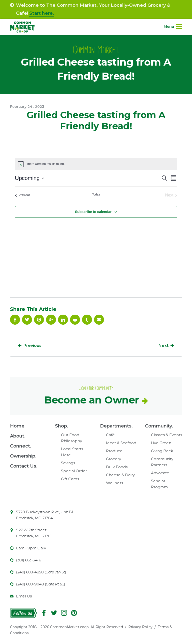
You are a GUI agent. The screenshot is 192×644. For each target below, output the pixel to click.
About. (18, 436)
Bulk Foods (117, 467)
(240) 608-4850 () (41, 572)
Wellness (114, 483)
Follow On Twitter (27, 320)
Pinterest (39, 320)
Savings (68, 463)
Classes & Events (166, 435)
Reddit (75, 320)
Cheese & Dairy (120, 475)
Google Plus (51, 320)
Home (17, 426)
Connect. (21, 446)
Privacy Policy (140, 627)
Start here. (42, 13)
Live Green (161, 443)
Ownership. (23, 456)
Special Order (74, 471)
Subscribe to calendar (93, 212)
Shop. (62, 426)
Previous (32, 346)
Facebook (15, 320)
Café (110, 435)
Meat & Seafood (121, 443)
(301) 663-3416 (28, 560)
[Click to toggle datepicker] (29, 178)
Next (163, 346)
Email (99, 320)
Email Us (24, 596)
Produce (114, 451)
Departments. (116, 426)
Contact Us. (24, 466)
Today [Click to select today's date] (96, 194)
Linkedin (63, 320)
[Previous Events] (23, 195)
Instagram (64, 613)
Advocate (160, 473)
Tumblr (87, 320)
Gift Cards (70, 479)
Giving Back (162, 451)
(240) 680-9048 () (41, 584)
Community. (159, 426)
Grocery (113, 459)
